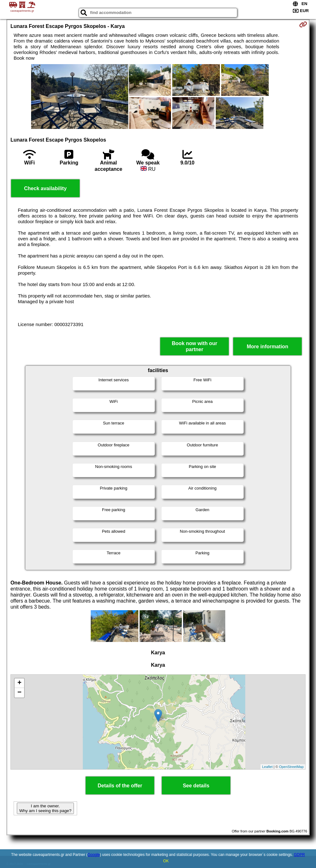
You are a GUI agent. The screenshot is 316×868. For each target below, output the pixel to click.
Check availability (45, 188)
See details (196, 786)
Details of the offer (120, 786)
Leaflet (267, 767)
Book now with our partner (195, 346)
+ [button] (20, 683)
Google (94, 855)
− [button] (20, 693)
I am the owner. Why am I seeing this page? (45, 808)
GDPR (299, 855)
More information (268, 347)
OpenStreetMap (291, 767)
